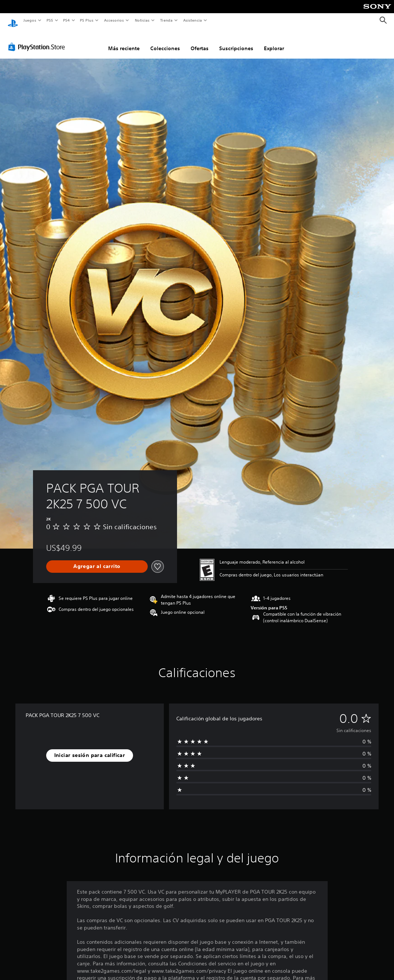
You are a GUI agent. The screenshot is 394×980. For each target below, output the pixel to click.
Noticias (142, 20)
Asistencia (192, 20)
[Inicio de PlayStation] (13, 21)
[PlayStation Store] (38, 40)
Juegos (30, 20)
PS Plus (87, 20)
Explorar (274, 41)
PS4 (67, 20)
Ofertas (200, 41)
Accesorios (114, 20)
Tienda (166, 20)
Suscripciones (236, 41)
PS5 (50, 20)
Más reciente (124, 41)
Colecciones (165, 41)
